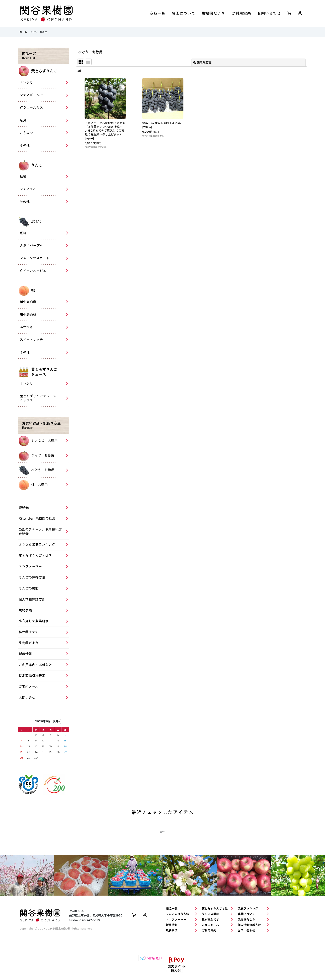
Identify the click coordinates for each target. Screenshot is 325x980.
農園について (183, 13)
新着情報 (181, 925)
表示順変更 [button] (202, 62)
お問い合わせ (269, 13)
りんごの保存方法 (181, 914)
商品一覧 (158, 13)
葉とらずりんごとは (217, 909)
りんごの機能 (217, 914)
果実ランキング (253, 909)
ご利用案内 (241, 13)
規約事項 (181, 931)
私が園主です (217, 920)
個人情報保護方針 (253, 925)
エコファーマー (181, 920)
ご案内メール (217, 925)
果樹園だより (213, 13)
